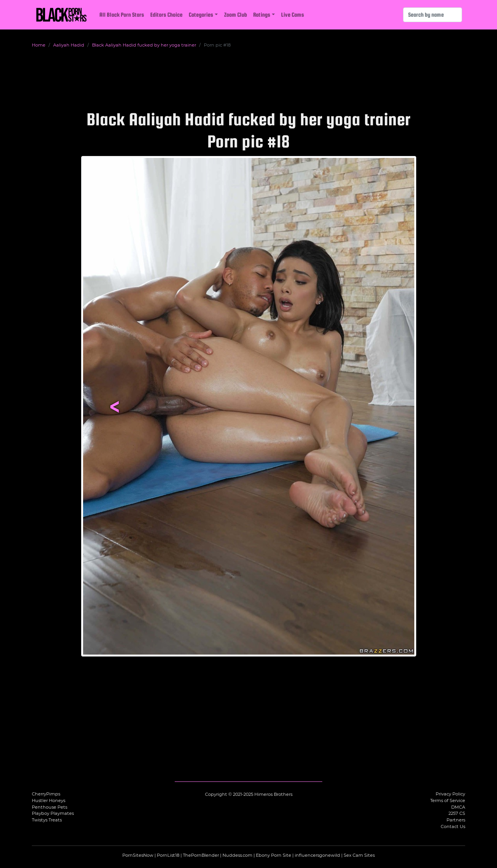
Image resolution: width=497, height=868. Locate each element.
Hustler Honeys (49, 800)
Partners (456, 820)
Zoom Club (235, 15)
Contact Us (453, 826)
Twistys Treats (47, 820)
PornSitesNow (138, 855)
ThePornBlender (201, 855)
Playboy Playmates (53, 813)
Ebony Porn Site (274, 855)
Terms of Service (448, 800)
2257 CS (457, 813)
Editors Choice (166, 15)
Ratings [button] (262, 15)
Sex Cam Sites (359, 855)
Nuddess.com (237, 855)
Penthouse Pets (50, 807)
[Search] (433, 15)
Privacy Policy (450, 794)
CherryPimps (46, 794)
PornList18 (168, 855)
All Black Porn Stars (122, 15)
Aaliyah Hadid (69, 45)
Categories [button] (201, 15)
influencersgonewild (317, 855)
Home (39, 45)
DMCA (458, 807)
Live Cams (293, 15)
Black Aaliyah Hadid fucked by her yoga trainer (144, 45)
